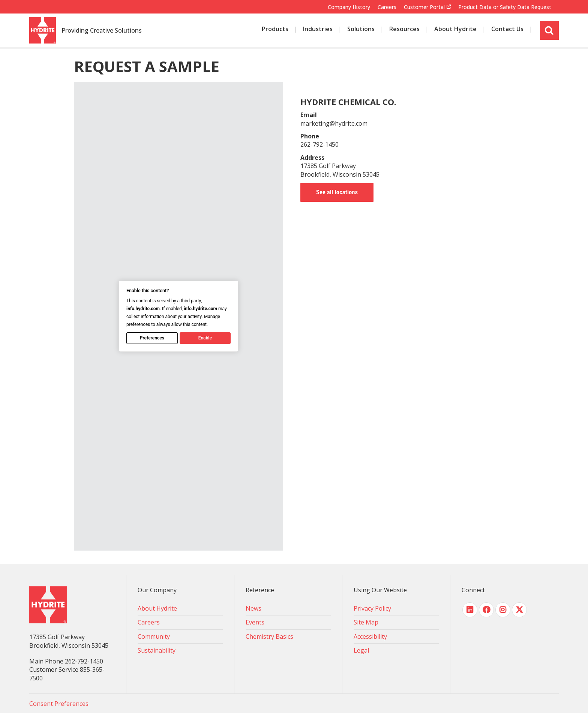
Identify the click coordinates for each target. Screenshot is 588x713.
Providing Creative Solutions (102, 31)
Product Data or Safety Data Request (505, 7)
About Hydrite (157, 608)
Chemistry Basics (269, 636)
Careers (387, 7)
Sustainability (157, 650)
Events (255, 622)
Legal (361, 650)
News (253, 608)
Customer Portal (424, 7)
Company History (349, 7)
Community (154, 636)
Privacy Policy (372, 608)
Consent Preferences (59, 704)
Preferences (152, 338)
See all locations (337, 192)
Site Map (366, 622)
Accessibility (370, 636)
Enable (205, 338)
